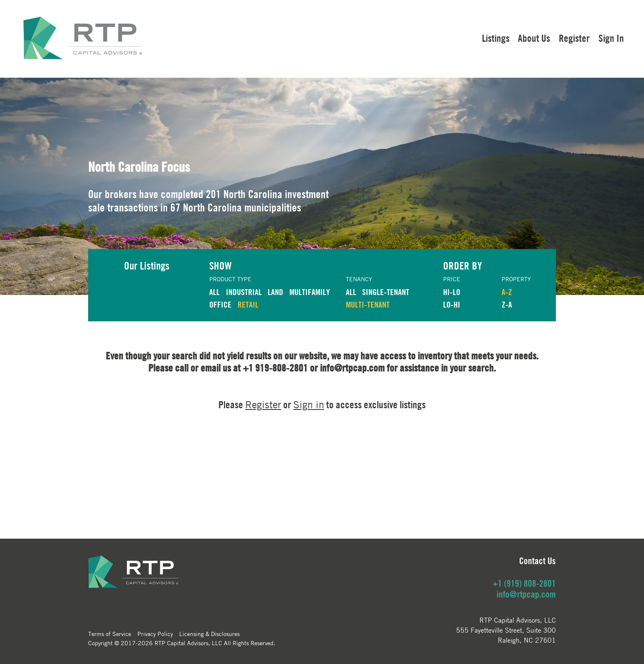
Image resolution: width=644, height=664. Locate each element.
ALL (214, 292)
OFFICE (220, 304)
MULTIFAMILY (310, 292)
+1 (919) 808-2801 (524, 583)
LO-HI (452, 304)
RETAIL (248, 304)
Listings (496, 38)
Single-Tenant (386, 292)
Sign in (309, 405)
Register (574, 38)
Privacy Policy (155, 633)
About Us (534, 38)
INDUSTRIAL (244, 292)
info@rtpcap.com (526, 594)
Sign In (611, 38)
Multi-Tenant (368, 304)
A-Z (507, 292)
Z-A (507, 304)
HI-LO (452, 292)
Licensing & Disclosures (209, 633)
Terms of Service (110, 633)
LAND (275, 292)
